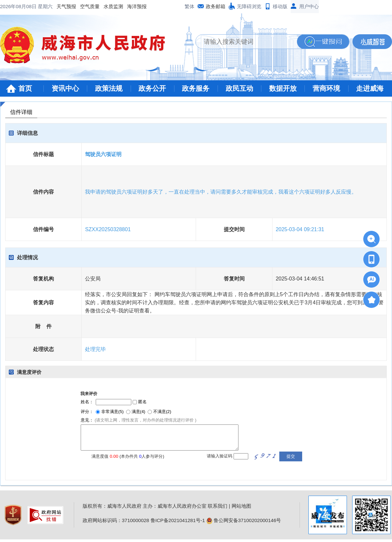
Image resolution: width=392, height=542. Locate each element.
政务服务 (196, 88)
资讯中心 (65, 88)
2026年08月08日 (19, 6)
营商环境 (326, 88)
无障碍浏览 (249, 6)
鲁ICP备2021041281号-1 (178, 520)
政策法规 (109, 88)
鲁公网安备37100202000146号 (244, 520)
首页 (25, 88)
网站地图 (241, 506)
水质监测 (113, 6)
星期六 (45, 6)
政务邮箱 (216, 6)
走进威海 (370, 88)
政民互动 (239, 88)
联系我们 (218, 506)
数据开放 (283, 88)
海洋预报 (137, 6)
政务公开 (152, 88)
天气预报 (66, 6)
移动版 (280, 6)
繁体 (189, 6)
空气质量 (90, 6)
